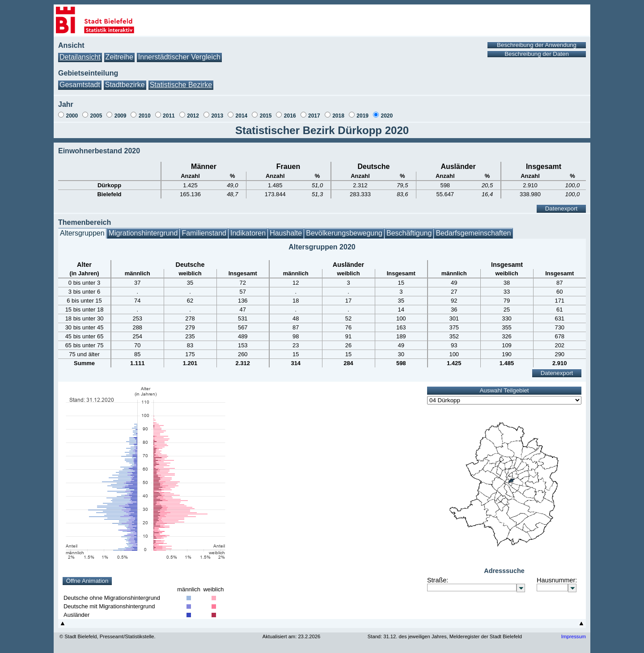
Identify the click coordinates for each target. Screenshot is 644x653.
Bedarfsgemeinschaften (473, 233)
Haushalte (286, 233)
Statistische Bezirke (181, 85)
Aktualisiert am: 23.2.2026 (291, 636)
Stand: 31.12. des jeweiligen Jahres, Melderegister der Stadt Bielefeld (445, 636)
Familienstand (204, 233)
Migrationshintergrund (143, 233)
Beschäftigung (409, 233)
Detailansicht (80, 57)
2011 (169, 116)
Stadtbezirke (125, 85)
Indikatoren (248, 233)
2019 (362, 116)
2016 (290, 116)
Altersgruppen (82, 233)
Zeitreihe (119, 57)
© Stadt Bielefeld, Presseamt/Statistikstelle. (108, 636)
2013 (217, 116)
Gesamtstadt (80, 85)
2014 (242, 116)
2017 (314, 116)
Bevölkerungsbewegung (344, 233)
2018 (338, 116)
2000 (72, 116)
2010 (145, 116)
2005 (96, 116)
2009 (121, 116)
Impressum (574, 636)
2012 (193, 116)
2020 (387, 116)
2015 (266, 116)
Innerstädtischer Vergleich (179, 57)
